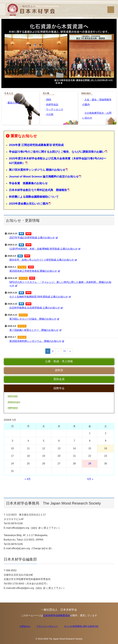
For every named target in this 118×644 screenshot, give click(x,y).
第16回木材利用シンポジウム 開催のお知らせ (35, 341)
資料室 (59, 370)
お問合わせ (25, 626)
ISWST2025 (13, 396)
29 (90, 464)
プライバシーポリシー (47, 626)
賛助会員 (59, 379)
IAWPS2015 (13, 408)
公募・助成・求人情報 (59, 361)
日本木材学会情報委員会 (57, 615)
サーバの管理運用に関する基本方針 (81, 626)
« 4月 (28, 479)
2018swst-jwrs (14, 402)
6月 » (90, 479)
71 (65, 351)
